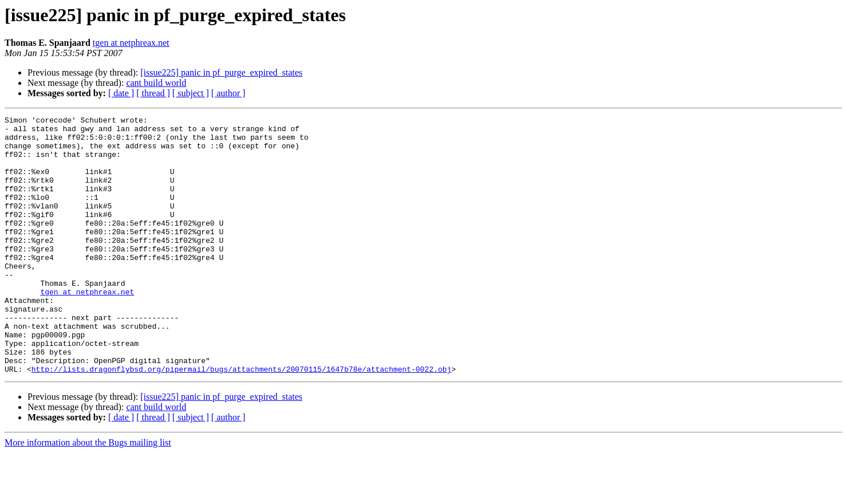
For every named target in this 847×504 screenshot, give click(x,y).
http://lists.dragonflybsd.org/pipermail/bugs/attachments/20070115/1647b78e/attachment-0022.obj (241, 420)
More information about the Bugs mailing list (88, 494)
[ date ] (121, 93)
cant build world (156, 83)
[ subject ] (191, 93)
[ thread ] (153, 93)
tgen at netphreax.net (131, 43)
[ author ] (229, 93)
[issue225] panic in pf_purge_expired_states (221, 72)
